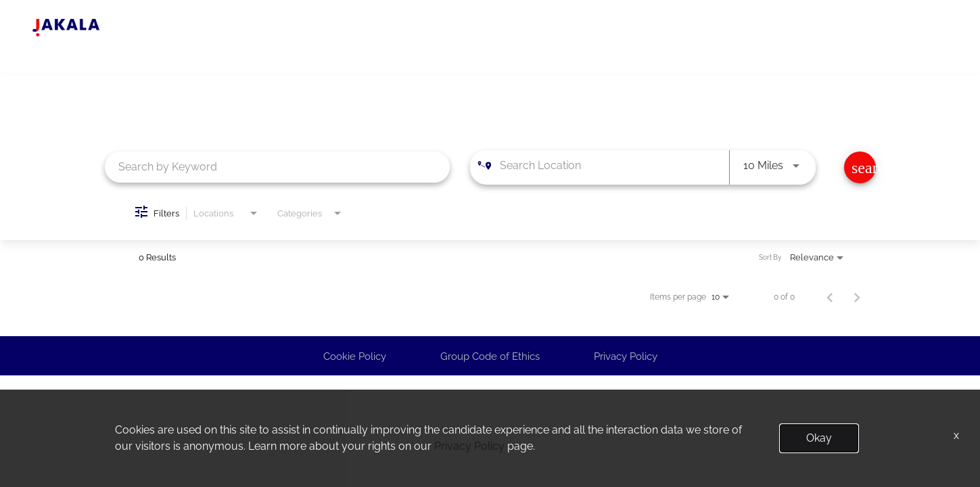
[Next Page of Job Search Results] (857, 297)
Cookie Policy (355, 356)
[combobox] (278, 167)
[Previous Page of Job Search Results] (830, 297)
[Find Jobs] (860, 167)
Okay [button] (819, 438)
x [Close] (956, 435)
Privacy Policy (626, 356)
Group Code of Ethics (490, 356)
